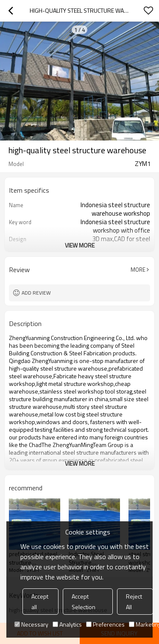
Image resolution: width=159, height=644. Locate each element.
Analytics (67, 624)
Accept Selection (84, 602)
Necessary (31, 624)
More (138, 270)
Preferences (105, 624)
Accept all (40, 602)
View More (80, 245)
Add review (36, 293)
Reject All (134, 602)
